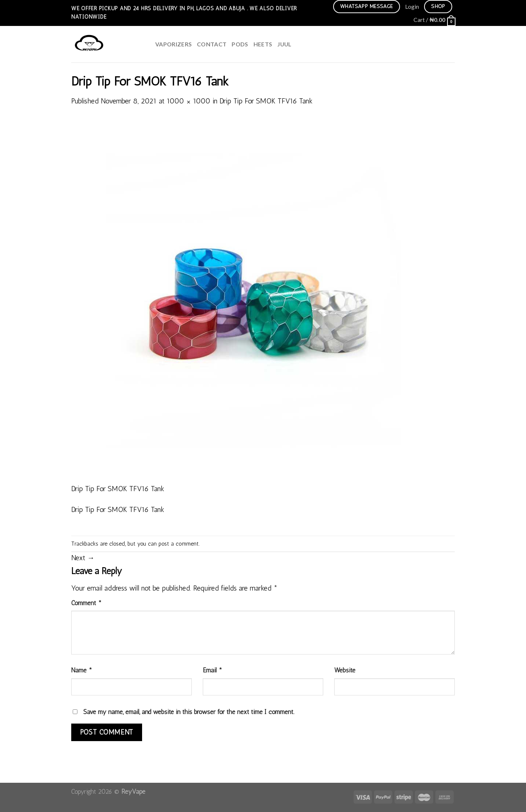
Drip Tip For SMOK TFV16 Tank (266, 101)
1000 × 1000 (188, 101)
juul (284, 44)
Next (83, 558)
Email (212, 670)
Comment (86, 603)
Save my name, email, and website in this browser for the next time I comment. (189, 712)
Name (82, 670)
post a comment (179, 544)
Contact (212, 44)
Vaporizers (174, 44)
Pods (240, 44)
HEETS (263, 44)
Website (345, 670)
